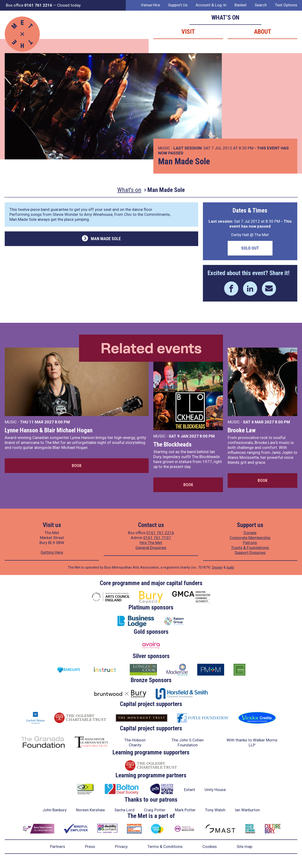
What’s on (225, 17)
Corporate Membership (250, 538)
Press (90, 847)
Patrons (250, 543)
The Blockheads (172, 444)
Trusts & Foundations (250, 548)
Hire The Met (151, 543)
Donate (250, 533)
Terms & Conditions (165, 847)
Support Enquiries (250, 553)
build (230, 567)
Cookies (210, 847)
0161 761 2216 (160, 533)
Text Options (286, 5)
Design (217, 567)
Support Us (178, 5)
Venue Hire (150, 5)
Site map (244, 847)
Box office (29, 5)
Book (77, 466)
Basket (241, 5)
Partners (58, 847)
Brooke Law (242, 430)
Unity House (215, 790)
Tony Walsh (215, 810)
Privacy (121, 847)
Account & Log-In (211, 5)
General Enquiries (151, 548)
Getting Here (52, 552)
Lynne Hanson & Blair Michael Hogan (49, 430)
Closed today (69, 5)
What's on (129, 190)
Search (261, 5)
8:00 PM (62, 422)
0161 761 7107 (157, 538)
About (263, 32)
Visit (188, 32)
